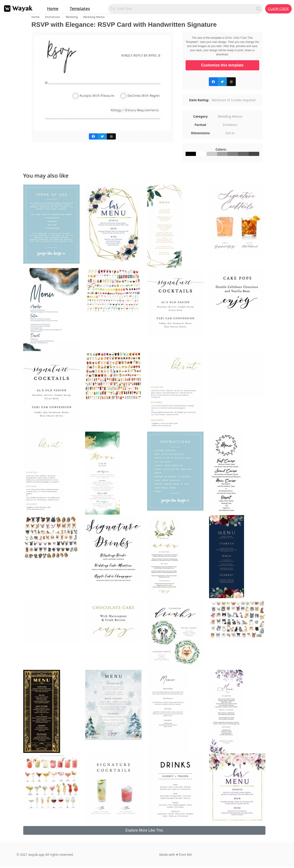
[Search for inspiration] (183, 9)
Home (53, 9)
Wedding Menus (94, 17)
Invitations (52, 17)
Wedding (72, 17)
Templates (80, 9)
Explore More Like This (144, 830)
